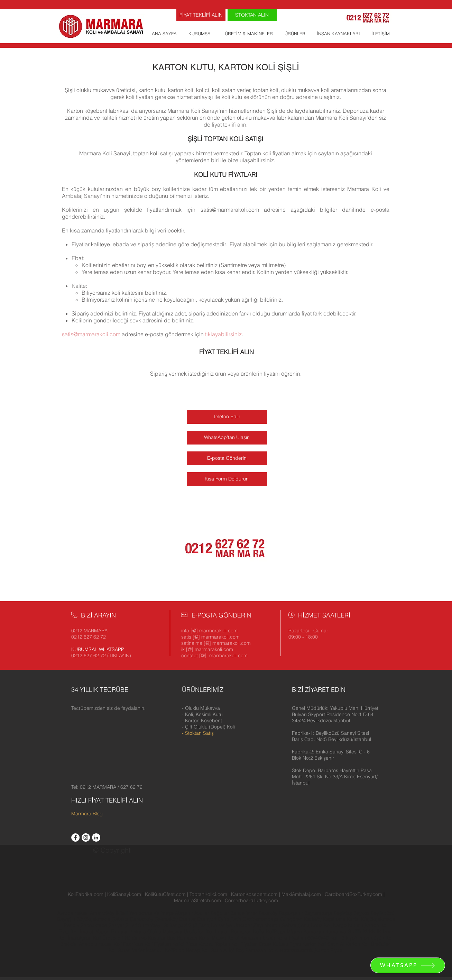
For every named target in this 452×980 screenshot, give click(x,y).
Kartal (354, 919)
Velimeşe (164, 913)
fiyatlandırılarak (125, 230)
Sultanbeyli (151, 925)
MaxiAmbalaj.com (302, 894)
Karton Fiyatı (328, 950)
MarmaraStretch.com (197, 900)
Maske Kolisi (225, 938)
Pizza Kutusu (200, 944)
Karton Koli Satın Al (323, 944)
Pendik (72, 925)
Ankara (138, 932)
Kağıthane (335, 919)
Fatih (237, 919)
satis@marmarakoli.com (230, 210)
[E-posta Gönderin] (227, 458)
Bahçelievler (245, 913)
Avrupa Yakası (73, 913)
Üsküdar (243, 925)
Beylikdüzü (383, 913)
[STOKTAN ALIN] (252, 15)
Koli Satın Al (215, 950)
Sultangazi (176, 925)
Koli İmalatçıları (75, 938)
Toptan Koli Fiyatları (236, 944)
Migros (294, 932)
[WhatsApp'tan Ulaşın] (227, 438)
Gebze (290, 925)
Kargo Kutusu (348, 925)
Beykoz (362, 913)
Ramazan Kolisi (248, 932)
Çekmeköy (167, 919)
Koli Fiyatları (158, 944)
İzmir (388, 932)
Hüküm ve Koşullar (145, 938)
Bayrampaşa (319, 913)
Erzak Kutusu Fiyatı (280, 944)
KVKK (370, 932)
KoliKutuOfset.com (165, 894)
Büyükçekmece (94, 919)
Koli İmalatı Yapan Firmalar (100, 932)
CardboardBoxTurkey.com (353, 894)
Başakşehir (292, 913)
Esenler (187, 919)
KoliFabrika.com (86, 894)
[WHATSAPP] (408, 965)
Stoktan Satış (199, 733)
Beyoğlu (67, 919)
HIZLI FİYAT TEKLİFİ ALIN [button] (107, 800)
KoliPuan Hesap (183, 950)
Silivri (132, 925)
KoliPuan (276, 932)
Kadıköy (313, 919)
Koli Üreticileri (109, 938)
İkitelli (123, 913)
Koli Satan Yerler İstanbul (136, 950)
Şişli (193, 925)
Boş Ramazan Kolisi (189, 938)
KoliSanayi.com (124, 894)
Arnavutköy (103, 913)
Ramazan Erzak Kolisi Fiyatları (273, 938)
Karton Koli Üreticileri (368, 944)
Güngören (292, 919)
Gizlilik (354, 932)
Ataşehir (185, 913)
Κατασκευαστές (297, 950)
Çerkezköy (142, 919)
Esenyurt (207, 919)
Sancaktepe (95, 925)
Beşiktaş (343, 913)
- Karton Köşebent (202, 721)
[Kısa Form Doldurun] (227, 479)
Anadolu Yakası (96, 944)
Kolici (179, 944)
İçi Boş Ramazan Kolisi (254, 950)
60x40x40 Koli (323, 938)
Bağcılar (220, 913)
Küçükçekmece (378, 919)
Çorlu (304, 925)
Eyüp (224, 919)
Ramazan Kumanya (325, 932)
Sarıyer (117, 925)
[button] (335, 714)
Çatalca (121, 919)
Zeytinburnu (267, 925)
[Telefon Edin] (227, 417)
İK (379, 932)
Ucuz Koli (321, 925)
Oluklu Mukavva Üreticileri (176, 932)
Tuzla (204, 925)
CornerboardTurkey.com (251, 900)
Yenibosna (141, 913)
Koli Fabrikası (128, 944)
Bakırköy (269, 913)
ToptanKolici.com (208, 894)
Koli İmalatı (218, 932)
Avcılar (202, 913)
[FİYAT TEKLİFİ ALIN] (201, 15)
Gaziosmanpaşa (261, 919)
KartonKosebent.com (254, 894)
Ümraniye (222, 925)
